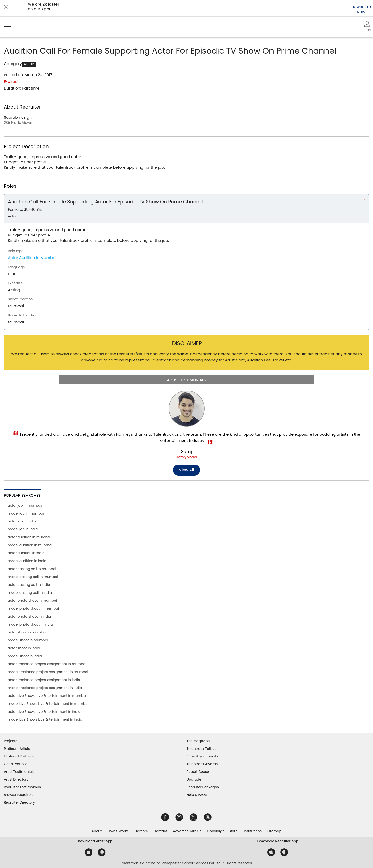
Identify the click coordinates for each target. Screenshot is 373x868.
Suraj (186, 451)
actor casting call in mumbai (32, 569)
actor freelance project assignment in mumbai (47, 664)
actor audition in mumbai (29, 537)
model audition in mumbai (30, 545)
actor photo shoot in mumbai (32, 601)
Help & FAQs (197, 795)
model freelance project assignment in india (45, 688)
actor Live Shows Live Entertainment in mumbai (47, 696)
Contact (160, 831)
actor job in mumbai (25, 505)
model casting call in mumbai (33, 577)
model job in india (23, 529)
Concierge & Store (222, 831)
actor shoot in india (24, 648)
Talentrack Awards (202, 764)
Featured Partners (19, 756)
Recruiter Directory (19, 802)
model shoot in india (25, 656)
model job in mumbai (26, 513)
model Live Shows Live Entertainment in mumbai (48, 704)
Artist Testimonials (19, 772)
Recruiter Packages (203, 787)
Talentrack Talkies (202, 749)
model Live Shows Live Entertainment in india (45, 719)
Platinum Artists (17, 749)
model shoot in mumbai (28, 640)
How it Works (118, 831)
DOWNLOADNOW (361, 9)
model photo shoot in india (30, 624)
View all (186, 470)
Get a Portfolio (16, 764)
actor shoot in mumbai (27, 632)
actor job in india (22, 521)
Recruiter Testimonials (22, 787)
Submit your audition (204, 756)
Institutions (252, 831)
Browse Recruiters (19, 795)
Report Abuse (198, 772)
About (97, 831)
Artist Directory (16, 779)
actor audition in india (26, 553)
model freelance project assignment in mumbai (48, 672)
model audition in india (27, 561)
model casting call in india (30, 593)
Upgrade (194, 779)
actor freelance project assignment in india (44, 680)
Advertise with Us (187, 831)
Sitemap (274, 831)
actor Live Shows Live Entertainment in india (44, 712)
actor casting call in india (29, 585)
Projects (10, 741)
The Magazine (198, 741)
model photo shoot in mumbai (33, 608)
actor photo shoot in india (29, 616)
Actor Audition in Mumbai (32, 258)
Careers (141, 831)
